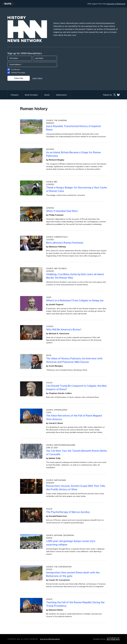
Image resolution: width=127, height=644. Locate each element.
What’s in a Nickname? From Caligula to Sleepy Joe (75, 300)
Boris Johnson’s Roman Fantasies (65, 243)
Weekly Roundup (18, 73)
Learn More (37, 78)
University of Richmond (116, 4)
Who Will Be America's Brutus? (64, 329)
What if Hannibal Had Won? (62, 211)
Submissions (61, 95)
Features (15, 95)
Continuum (16, 69)
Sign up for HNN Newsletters (50, 639)
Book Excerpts (31, 95)
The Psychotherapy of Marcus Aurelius (68, 512)
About (47, 95)
